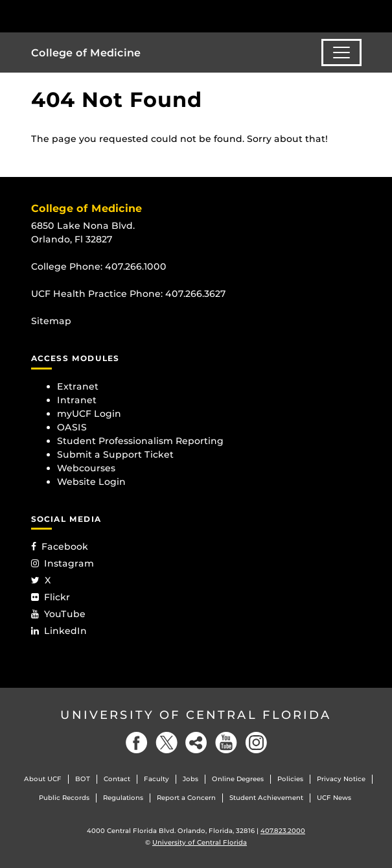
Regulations (123, 798)
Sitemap (51, 321)
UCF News (334, 798)
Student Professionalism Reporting (140, 441)
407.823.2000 (283, 831)
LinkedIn (59, 631)
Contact (117, 779)
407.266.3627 (196, 294)
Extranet (78, 386)
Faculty (156, 779)
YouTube (58, 614)
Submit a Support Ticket (115, 454)
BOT (83, 779)
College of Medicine (86, 53)
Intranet (77, 400)
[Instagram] (256, 743)
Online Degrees (238, 779)
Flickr (51, 597)
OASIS (72, 427)
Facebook (60, 546)
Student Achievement (266, 798)
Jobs (190, 779)
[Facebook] (137, 743)
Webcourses (86, 468)
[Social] (196, 743)
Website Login (91, 482)
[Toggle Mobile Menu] (379, 15)
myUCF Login (89, 414)
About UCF (43, 779)
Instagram (63, 563)
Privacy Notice (341, 779)
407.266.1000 (136, 266)
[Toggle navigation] (341, 53)
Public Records (64, 798)
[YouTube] (226, 743)
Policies (290, 779)
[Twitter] (167, 743)
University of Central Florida (196, 715)
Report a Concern (186, 798)
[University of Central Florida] (98, 16)
